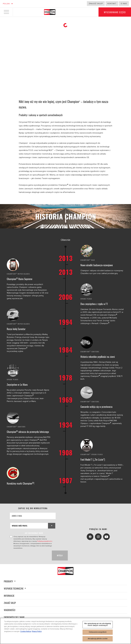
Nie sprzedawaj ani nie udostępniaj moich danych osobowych (98, 625)
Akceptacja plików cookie (98, 639)
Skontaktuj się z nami (14, 617)
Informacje (9, 596)
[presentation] (29, 556)
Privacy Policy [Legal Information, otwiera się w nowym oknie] (37, 631)
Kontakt (112, 4)
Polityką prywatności (45, 541)
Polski (6, 4)
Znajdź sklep (96, 4)
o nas (124, 4)
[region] (65, 631)
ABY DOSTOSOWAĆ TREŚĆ (34, 533)
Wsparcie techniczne (15, 589)
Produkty (10, 581)
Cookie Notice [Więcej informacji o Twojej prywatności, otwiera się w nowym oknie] (26, 631)
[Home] (50, 12)
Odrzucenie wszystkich (98, 632)
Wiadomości (10, 610)
